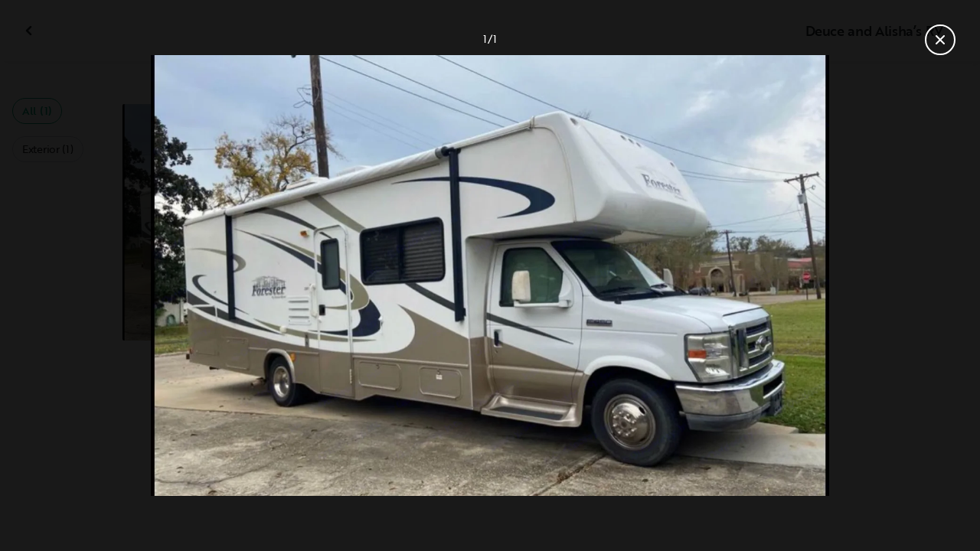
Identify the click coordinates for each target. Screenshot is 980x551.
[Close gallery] (940, 40)
